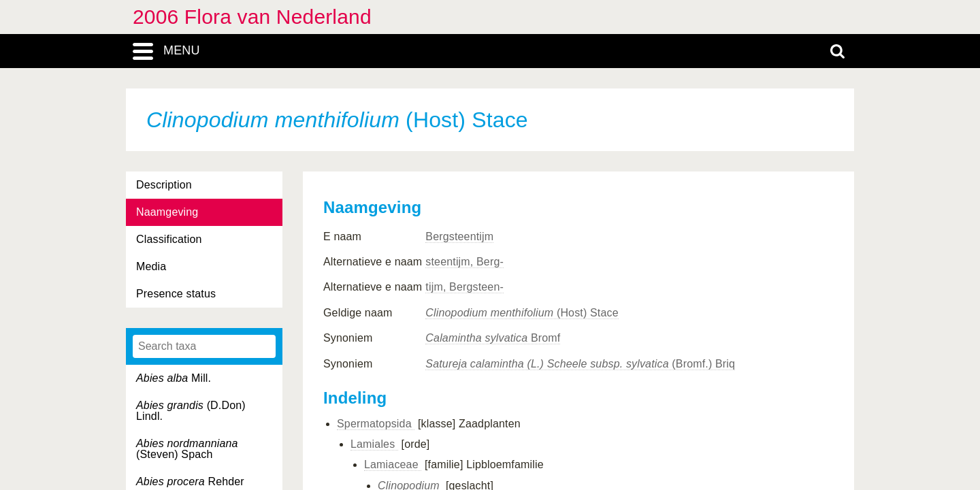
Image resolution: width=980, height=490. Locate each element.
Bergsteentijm (459, 236)
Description (164, 185)
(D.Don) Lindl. (191, 411)
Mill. (174, 378)
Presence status (176, 294)
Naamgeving (167, 212)
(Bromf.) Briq (580, 364)
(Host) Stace (522, 313)
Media (151, 266)
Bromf (493, 338)
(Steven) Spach (187, 449)
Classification (169, 239)
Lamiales (374, 444)
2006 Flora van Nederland (252, 17)
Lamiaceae (393, 464)
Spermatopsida (376, 424)
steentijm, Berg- (464, 262)
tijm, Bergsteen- (464, 287)
